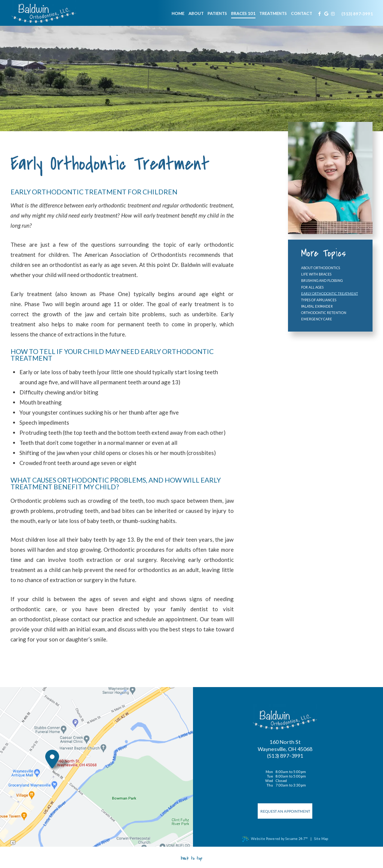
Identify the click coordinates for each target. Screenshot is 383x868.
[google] (327, 14)
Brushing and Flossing (322, 281)
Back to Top (191, 858)
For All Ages (312, 287)
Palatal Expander (317, 306)
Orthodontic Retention (324, 313)
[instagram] (333, 14)
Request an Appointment (285, 811)
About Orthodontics (321, 268)
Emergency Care (317, 319)
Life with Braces (316, 274)
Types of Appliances (319, 300)
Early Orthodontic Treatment (330, 294)
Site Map (321, 839)
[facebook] (320, 14)
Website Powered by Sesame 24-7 (275, 839)
